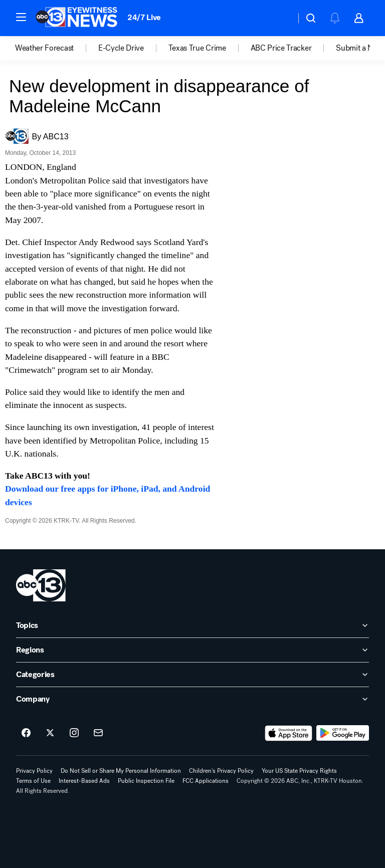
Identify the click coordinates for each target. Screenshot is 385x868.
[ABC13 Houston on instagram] (74, 733)
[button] (21, 17)
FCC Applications (206, 781)
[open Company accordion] (192, 699)
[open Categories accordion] (192, 675)
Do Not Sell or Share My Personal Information (121, 771)
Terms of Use (33, 781)
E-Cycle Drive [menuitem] (121, 48)
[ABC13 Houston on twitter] (50, 733)
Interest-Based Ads (84, 781)
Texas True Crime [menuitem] (197, 48)
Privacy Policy (34, 771)
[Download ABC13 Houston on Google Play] (343, 733)
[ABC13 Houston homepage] (76, 18)
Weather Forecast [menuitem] (44, 48)
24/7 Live (144, 17)
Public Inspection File (146, 781)
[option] (57, 48)
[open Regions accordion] (192, 650)
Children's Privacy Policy (221, 771)
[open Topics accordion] (192, 625)
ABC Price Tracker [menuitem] (281, 48)
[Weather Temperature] (280, 18)
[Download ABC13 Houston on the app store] (289, 733)
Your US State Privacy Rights (299, 771)
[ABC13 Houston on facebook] (26, 733)
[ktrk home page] (41, 585)
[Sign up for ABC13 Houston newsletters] (98, 733)
